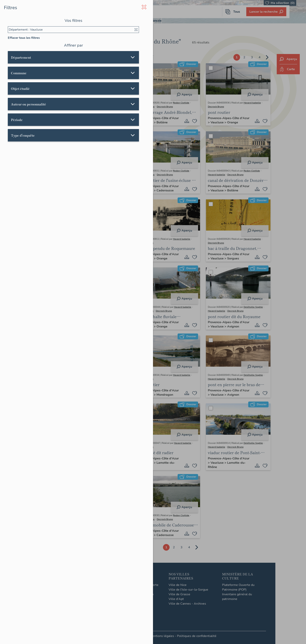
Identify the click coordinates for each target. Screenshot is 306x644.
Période (17, 120)
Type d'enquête (23, 135)
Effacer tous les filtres (24, 38)
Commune (19, 73)
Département (21, 57)
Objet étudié (20, 88)
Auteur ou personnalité (28, 104)
